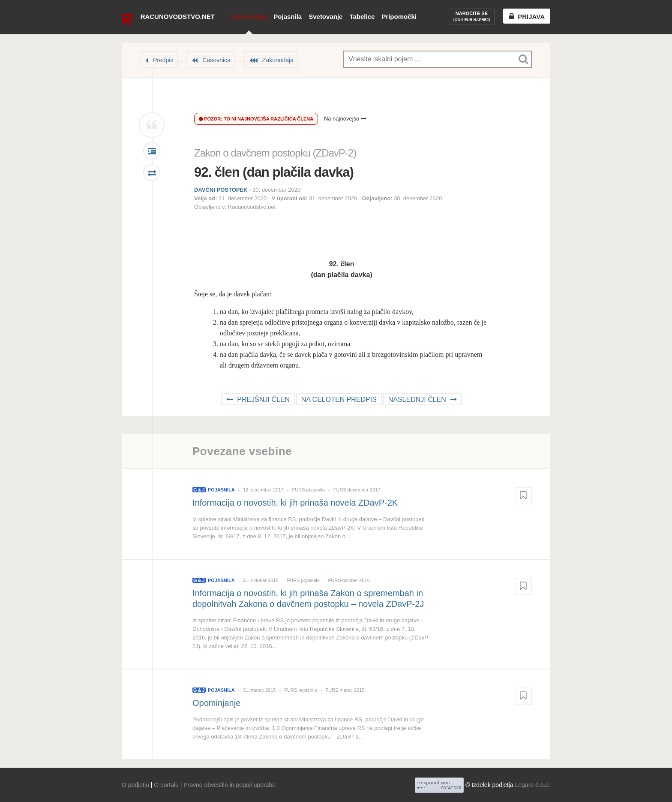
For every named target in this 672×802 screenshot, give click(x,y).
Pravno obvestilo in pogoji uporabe (229, 785)
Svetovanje (325, 17)
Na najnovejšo (345, 119)
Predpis (163, 60)
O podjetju (135, 785)
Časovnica (216, 60)
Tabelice (362, 17)
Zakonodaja (249, 17)
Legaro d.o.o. (532, 785)
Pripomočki (399, 17)
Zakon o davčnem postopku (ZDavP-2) (275, 153)
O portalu (166, 785)
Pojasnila (288, 17)
